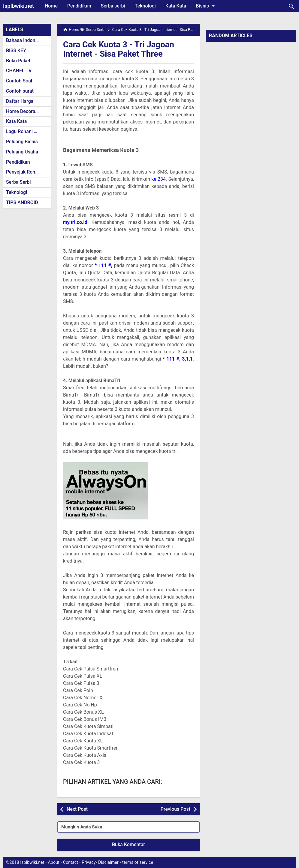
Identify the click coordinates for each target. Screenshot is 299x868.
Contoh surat (20, 91)
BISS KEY (16, 51)
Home (51, 6)
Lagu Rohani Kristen (28, 131)
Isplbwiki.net (18, 6)
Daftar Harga (20, 101)
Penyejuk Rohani (24, 172)
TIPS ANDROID (22, 202)
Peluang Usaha (22, 152)
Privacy (89, 862)
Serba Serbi (18, 182)
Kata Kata (176, 6)
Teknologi (145, 6)
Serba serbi (113, 6)
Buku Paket (18, 61)
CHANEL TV (19, 71)
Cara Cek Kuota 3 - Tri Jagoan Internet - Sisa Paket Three (119, 49)
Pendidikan (79, 6)
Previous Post (175, 809)
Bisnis (206, 6)
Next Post (77, 809)
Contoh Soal (19, 81)
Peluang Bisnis (22, 142)
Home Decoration (25, 111)
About (53, 862)
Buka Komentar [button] (128, 844)
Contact (71, 862)
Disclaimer (108, 862)
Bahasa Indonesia (25, 40)
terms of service (138, 862)
